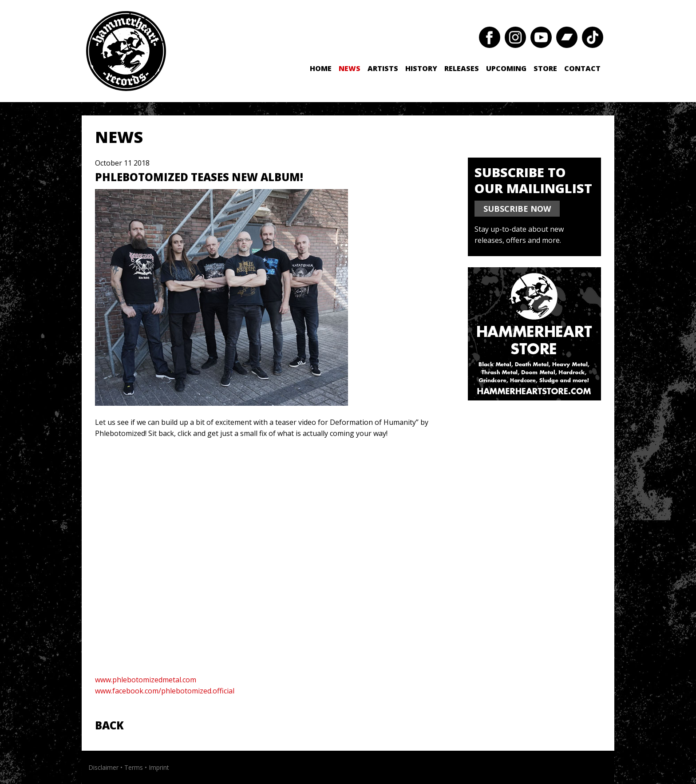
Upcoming (506, 68)
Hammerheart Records (126, 51)
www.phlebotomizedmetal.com (146, 680)
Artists (383, 68)
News (350, 68)
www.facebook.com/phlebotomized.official (165, 691)
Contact (582, 68)
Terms (134, 767)
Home (321, 68)
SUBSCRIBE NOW (517, 209)
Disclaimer (103, 767)
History (421, 68)
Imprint (159, 767)
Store (545, 68)
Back (109, 725)
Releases (462, 68)
